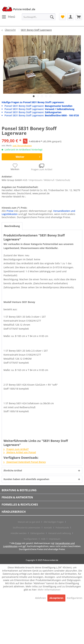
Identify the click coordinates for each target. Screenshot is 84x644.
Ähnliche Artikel (13, 470)
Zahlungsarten (37, 533)
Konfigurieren (31, 539)
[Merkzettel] (62, 17)
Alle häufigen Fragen (54, 522)
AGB (43, 539)
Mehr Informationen (49, 590)
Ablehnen (41, 598)
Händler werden (19, 533)
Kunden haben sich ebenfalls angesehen (26, 479)
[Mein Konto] (71, 17)
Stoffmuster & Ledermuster (27, 528)
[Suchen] (52, 17)
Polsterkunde (62, 528)
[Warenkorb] (79, 17)
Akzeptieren (56, 598)
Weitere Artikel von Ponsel (20, 452)
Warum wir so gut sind (29, 522)
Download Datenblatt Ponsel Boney (25, 462)
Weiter (28, 156)
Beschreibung (12, 226)
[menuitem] (8, 17)
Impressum (55, 539)
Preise (10, 211)
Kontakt (48, 528)
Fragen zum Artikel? (16, 449)
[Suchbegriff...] (39, 17)
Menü (8, 16)
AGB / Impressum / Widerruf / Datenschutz (46, 180)
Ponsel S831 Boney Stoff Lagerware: (38, 106)
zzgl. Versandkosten (22, 146)
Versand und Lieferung (60, 533)
